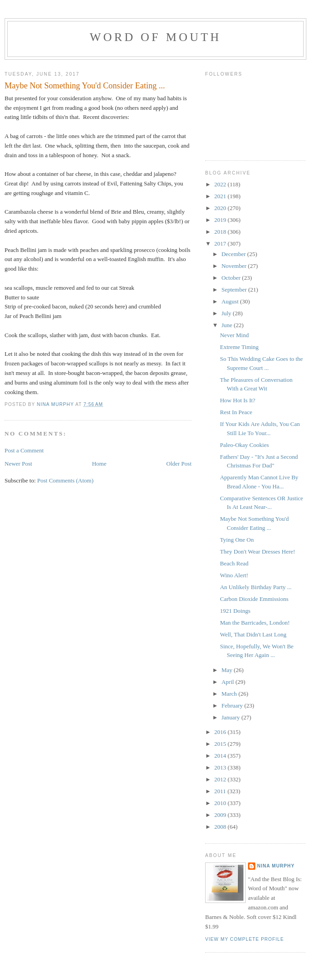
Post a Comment (24, 450)
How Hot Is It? (238, 400)
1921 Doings (235, 611)
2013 (221, 767)
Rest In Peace (236, 412)
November (235, 266)
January (232, 717)
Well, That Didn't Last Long (253, 634)
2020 (221, 208)
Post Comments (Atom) (66, 480)
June (228, 325)
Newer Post (18, 464)
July (227, 313)
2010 (221, 803)
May (228, 670)
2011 (221, 791)
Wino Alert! (234, 575)
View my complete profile (245, 939)
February (233, 705)
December (235, 254)
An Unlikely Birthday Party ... (256, 587)
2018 (221, 232)
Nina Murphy (276, 866)
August (231, 301)
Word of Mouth (156, 37)
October (232, 278)
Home (99, 464)
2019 (221, 220)
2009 (221, 815)
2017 (221, 244)
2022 (221, 184)
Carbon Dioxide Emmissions (254, 599)
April (229, 682)
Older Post (179, 464)
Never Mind (234, 335)
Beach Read (234, 563)
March (230, 694)
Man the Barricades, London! (255, 623)
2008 (221, 827)
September (235, 290)
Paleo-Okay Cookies (244, 445)
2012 (221, 779)
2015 (221, 744)
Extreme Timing (239, 347)
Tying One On (237, 540)
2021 (221, 196)
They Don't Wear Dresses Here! (257, 552)
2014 (221, 756)
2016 (221, 732)
